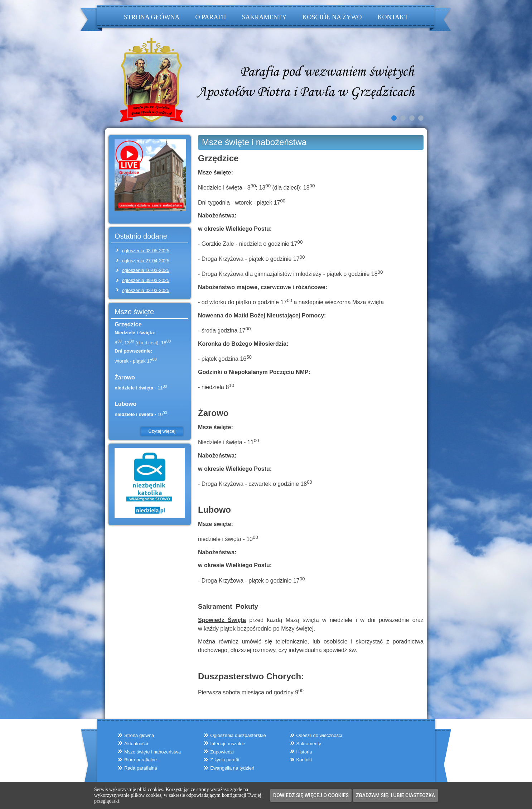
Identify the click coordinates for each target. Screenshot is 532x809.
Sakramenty (264, 17)
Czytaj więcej (162, 431)
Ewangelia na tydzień (232, 768)
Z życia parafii (224, 760)
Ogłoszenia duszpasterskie (238, 735)
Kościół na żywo (332, 17)
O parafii (211, 17)
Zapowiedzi (222, 752)
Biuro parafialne (141, 760)
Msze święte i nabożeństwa (254, 142)
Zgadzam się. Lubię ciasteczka (395, 795)
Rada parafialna (141, 768)
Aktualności (136, 744)
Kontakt (393, 17)
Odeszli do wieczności (319, 735)
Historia (304, 752)
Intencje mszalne (228, 744)
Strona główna (152, 17)
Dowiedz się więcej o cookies (311, 795)
